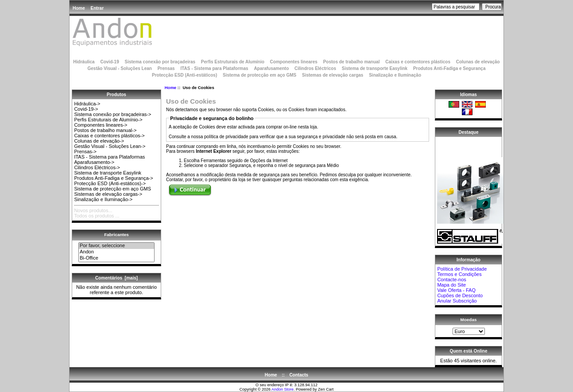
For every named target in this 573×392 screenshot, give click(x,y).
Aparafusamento (271, 68)
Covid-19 (109, 62)
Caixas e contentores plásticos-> (109, 136)
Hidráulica (84, 62)
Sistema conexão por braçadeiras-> (112, 114)
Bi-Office (116, 258)
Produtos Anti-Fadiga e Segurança (449, 68)
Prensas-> (85, 151)
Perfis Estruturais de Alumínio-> (108, 120)
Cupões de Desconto (460, 295)
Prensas (166, 68)
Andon (116, 252)
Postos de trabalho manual (352, 62)
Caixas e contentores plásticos (418, 62)
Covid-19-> (86, 109)
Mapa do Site (451, 285)
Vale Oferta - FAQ (456, 290)
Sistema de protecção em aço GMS (259, 75)
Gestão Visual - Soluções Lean (119, 68)
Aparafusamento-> (94, 162)
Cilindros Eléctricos (315, 68)
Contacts (299, 375)
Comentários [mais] (116, 278)
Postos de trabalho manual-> (105, 130)
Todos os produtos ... (97, 216)
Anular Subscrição (457, 301)
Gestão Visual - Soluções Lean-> (110, 146)
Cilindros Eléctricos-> (97, 167)
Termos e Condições (459, 274)
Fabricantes (116, 235)
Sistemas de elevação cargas (333, 75)
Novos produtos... (93, 210)
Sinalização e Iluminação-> (103, 199)
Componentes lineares (294, 62)
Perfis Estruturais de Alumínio (233, 62)
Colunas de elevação (478, 62)
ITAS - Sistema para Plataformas (214, 68)
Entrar (97, 8)
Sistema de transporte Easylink (375, 68)
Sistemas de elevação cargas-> (108, 194)
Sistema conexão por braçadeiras (160, 62)
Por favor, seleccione (116, 246)
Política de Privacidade (462, 269)
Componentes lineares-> (101, 125)
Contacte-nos (451, 279)
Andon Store (283, 389)
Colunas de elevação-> (99, 141)
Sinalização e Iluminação (395, 75)
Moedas (469, 320)
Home (79, 8)
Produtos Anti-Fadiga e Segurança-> (113, 178)
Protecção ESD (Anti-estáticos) (184, 75)
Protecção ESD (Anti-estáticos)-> (110, 183)
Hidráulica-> (87, 104)
